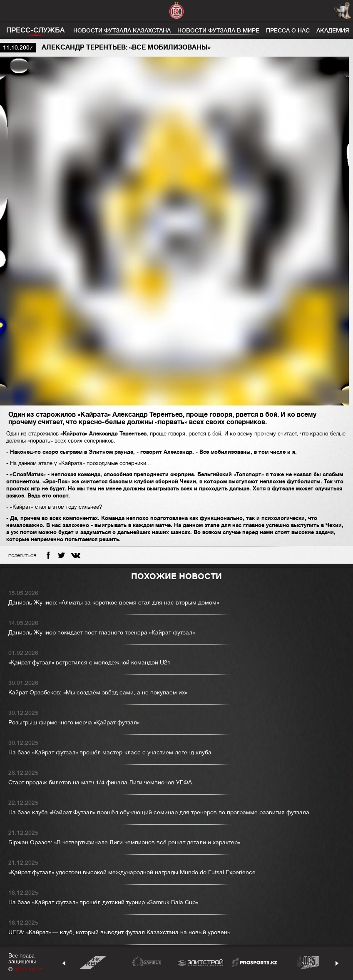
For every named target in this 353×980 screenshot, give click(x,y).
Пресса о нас (288, 30)
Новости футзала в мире (218, 30)
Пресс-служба (35, 30)
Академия (333, 30)
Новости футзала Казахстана (122, 30)
